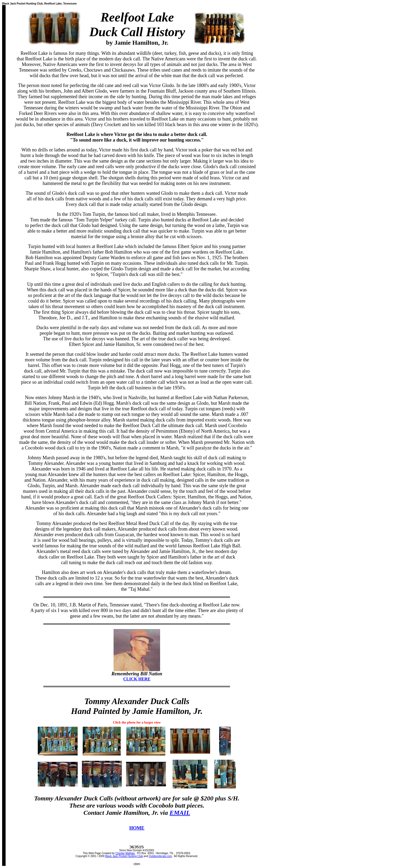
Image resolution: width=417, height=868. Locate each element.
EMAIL (180, 813)
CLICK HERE (137, 679)
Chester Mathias (125, 853)
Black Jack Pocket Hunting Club (124, 856)
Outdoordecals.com (160, 856)
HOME (137, 828)
